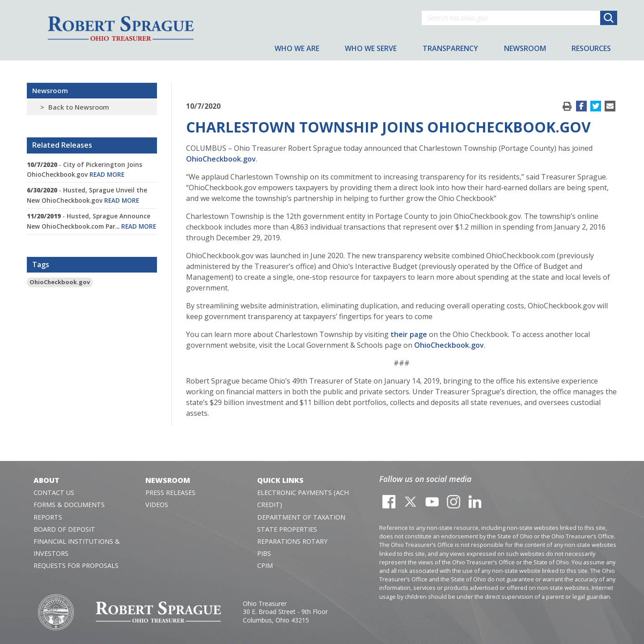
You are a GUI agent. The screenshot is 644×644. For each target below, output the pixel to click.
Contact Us (54, 493)
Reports (48, 517)
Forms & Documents (69, 505)
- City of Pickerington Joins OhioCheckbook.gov (85, 169)
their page (409, 334)
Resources (591, 48)
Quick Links (280, 480)
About (47, 480)
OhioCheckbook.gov (60, 282)
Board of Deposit (64, 529)
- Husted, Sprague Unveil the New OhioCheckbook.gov (87, 195)
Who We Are (297, 48)
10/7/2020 (203, 106)
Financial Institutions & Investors (77, 547)
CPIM (265, 565)
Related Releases (62, 145)
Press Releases (170, 493)
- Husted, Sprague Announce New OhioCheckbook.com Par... (91, 221)
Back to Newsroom (79, 107)
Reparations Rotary (292, 541)
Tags (41, 264)
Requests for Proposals (76, 565)
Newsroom (50, 90)
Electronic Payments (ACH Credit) (303, 499)
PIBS (264, 553)
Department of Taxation (301, 517)
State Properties (287, 529)
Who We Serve (371, 48)
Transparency (450, 48)
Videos (157, 505)
